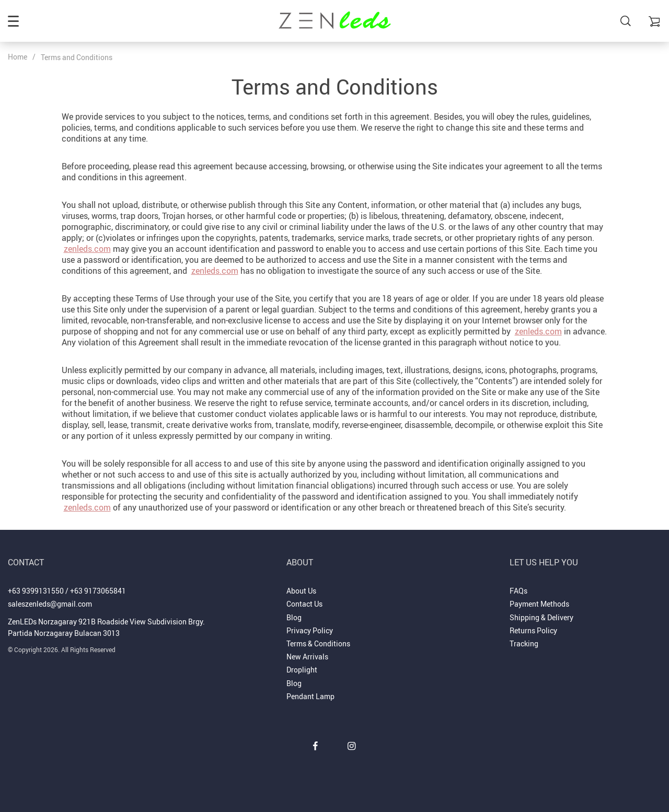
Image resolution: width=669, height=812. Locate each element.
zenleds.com (87, 249)
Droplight (302, 670)
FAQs (518, 591)
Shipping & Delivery (541, 617)
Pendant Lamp (310, 696)
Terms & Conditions (318, 643)
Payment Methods (539, 604)
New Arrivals (307, 657)
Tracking (524, 643)
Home (18, 57)
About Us (301, 591)
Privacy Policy (310, 630)
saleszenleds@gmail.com (50, 604)
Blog (294, 617)
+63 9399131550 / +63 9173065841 (67, 591)
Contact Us (304, 604)
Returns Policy (533, 630)
